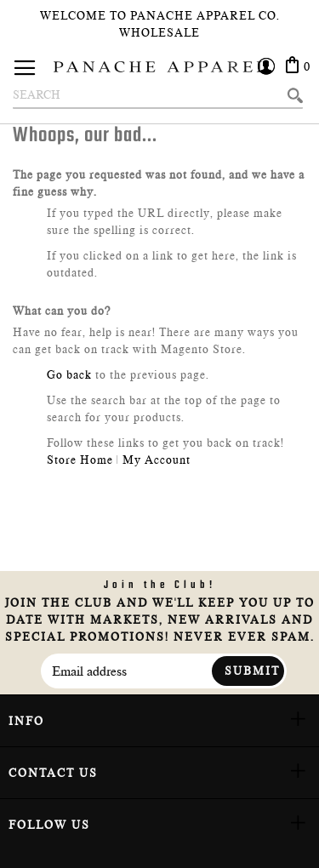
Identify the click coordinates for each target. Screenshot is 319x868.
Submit (252, 671)
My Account (157, 460)
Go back (69, 374)
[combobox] (158, 95)
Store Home (80, 460)
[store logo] (160, 67)
